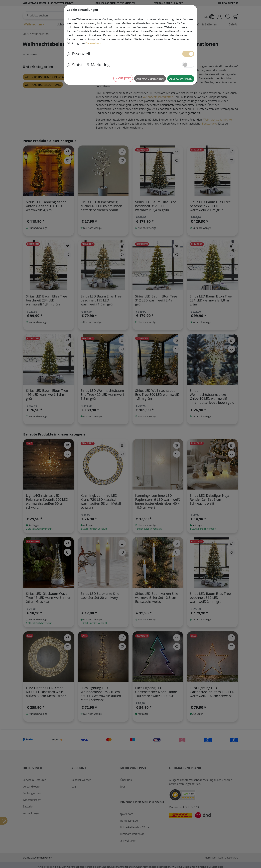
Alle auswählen (181, 79)
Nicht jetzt (123, 78)
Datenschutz (93, 43)
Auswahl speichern (150, 79)
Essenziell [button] (78, 54)
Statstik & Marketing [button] (88, 65)
